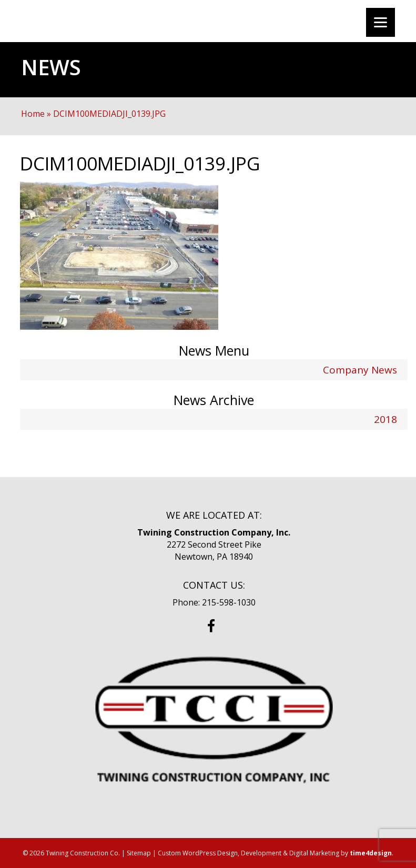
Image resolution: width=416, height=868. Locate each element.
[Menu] (381, 22)
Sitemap (139, 853)
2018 (385, 419)
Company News (360, 370)
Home (33, 114)
